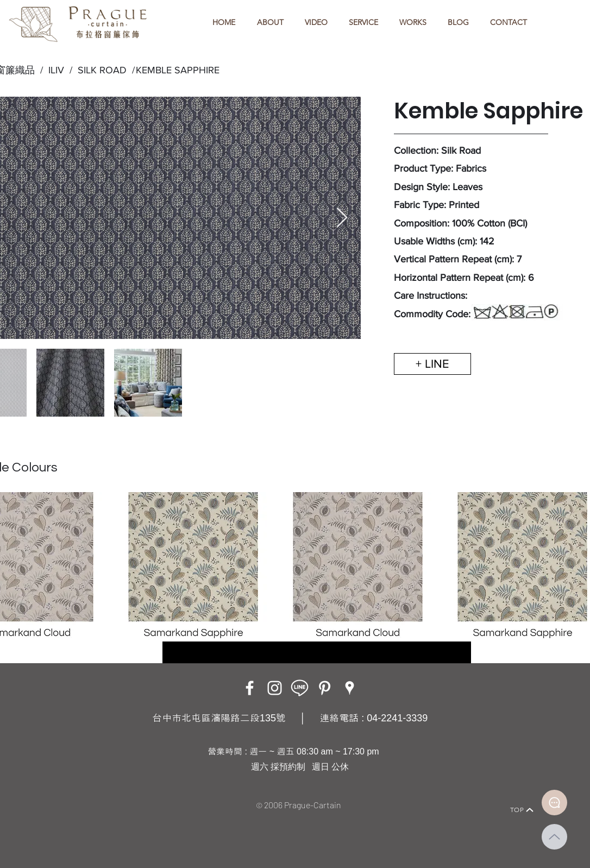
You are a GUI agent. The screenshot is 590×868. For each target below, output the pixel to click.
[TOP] (522, 810)
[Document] (554, 803)
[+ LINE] (432, 364)
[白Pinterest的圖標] (325, 688)
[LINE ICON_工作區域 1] (300, 688)
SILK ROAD (99, 70)
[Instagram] (275, 688)
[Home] (59, 795)
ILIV (56, 70)
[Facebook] (250, 688)
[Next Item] (342, 218)
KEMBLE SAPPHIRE (178, 70)
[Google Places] (350, 688)
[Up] (554, 837)
